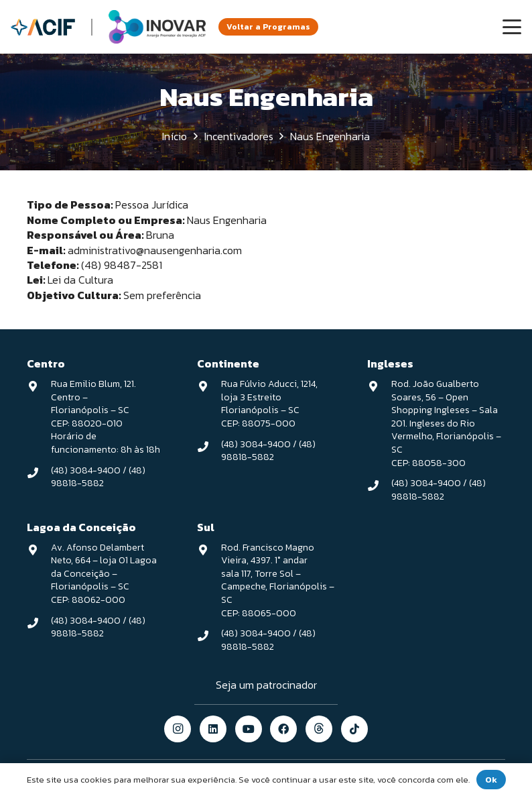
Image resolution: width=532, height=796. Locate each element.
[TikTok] (354, 729)
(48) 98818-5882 (98, 477)
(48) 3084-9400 (86, 470)
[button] (512, 27)
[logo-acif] (43, 27)
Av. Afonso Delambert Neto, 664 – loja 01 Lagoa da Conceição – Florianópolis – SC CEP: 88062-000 (104, 574)
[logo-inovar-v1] (157, 27)
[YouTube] (249, 729)
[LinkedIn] (213, 729)
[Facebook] (283, 729)
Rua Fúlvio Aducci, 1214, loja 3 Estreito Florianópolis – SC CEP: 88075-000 (269, 404)
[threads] (319, 729)
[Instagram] (178, 729)
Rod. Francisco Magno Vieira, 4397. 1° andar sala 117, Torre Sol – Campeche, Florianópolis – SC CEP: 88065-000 (278, 580)
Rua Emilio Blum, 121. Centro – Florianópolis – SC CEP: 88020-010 (93, 404)
